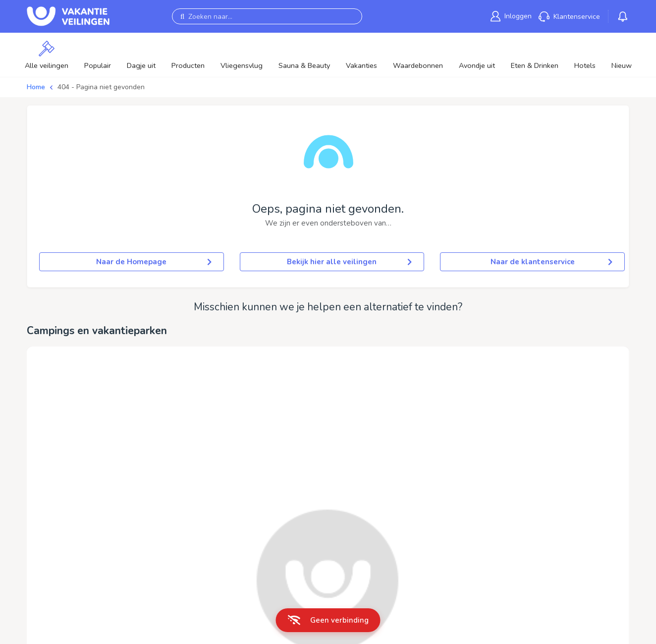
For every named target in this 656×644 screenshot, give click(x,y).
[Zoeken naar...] (267, 16)
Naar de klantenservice (551, 262)
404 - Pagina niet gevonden (101, 87)
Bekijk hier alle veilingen (349, 262)
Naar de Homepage (154, 262)
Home (36, 87)
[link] (511, 16)
